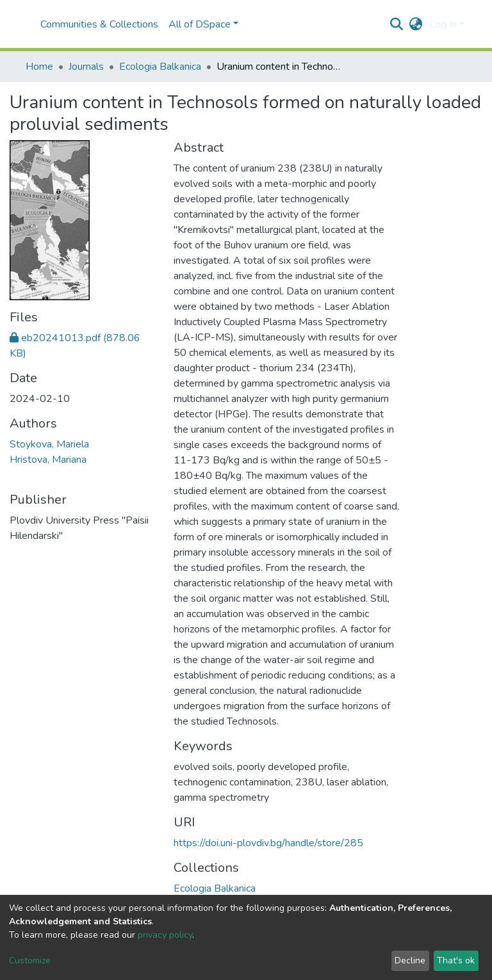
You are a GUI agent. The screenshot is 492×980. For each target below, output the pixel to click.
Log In (443, 24)
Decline (410, 960)
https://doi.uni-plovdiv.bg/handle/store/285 (268, 843)
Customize (30, 960)
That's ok (456, 960)
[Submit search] (397, 24)
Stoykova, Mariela (49, 444)
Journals (86, 67)
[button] (416, 24)
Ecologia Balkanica (160, 67)
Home (39, 67)
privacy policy (165, 935)
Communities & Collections (99, 24)
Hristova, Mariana (48, 460)
